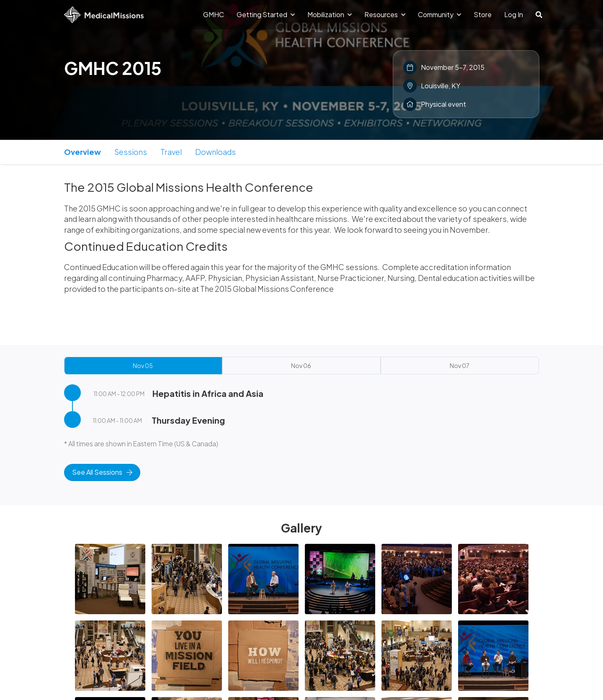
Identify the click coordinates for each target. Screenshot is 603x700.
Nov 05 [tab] (143, 365)
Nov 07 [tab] (459, 365)
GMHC (214, 14)
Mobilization (330, 14)
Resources (385, 14)
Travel (171, 152)
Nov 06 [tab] (301, 365)
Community (439, 14)
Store (483, 14)
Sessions (131, 152)
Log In (514, 14)
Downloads (215, 152)
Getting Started (266, 14)
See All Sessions (102, 472)
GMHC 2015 (113, 68)
